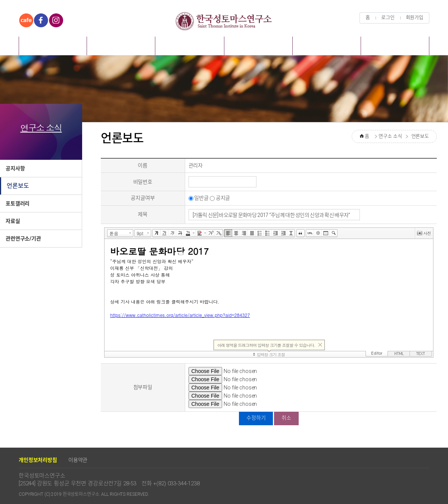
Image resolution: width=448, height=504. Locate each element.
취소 (286, 418)
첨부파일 (143, 387)
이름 (143, 165)
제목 (143, 214)
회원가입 (415, 17)
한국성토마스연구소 (224, 21)
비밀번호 (143, 182)
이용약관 (78, 460)
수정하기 (256, 418)
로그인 (388, 17)
